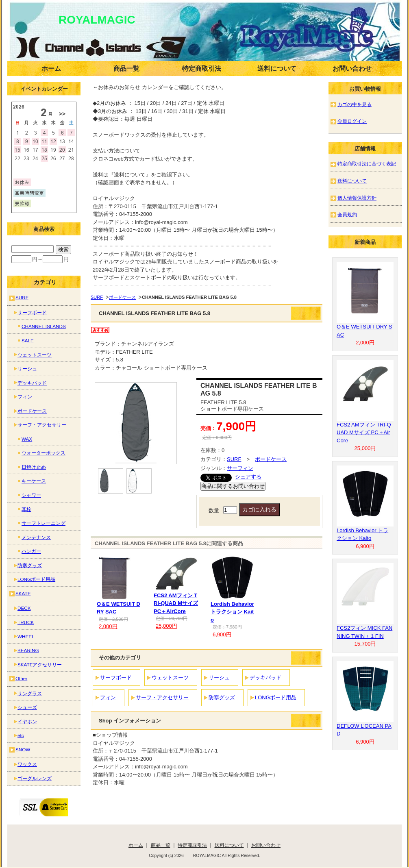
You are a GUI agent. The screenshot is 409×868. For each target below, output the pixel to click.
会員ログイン (352, 121)
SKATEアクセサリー (40, 665)
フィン (108, 697)
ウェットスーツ (170, 678)
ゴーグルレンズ (35, 778)
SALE (28, 340)
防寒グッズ (222, 697)
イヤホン (27, 721)
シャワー (31, 495)
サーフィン (240, 468)
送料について (277, 69)
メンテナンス (36, 537)
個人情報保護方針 (357, 198)
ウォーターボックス (44, 453)
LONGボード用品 (276, 697)
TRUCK (26, 622)
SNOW (23, 749)
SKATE (23, 593)
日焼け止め (34, 467)
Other (21, 678)
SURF (97, 297)
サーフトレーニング (44, 523)
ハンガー (31, 551)
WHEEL (26, 636)
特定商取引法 (202, 69)
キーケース (34, 481)
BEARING (28, 650)
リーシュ (219, 678)
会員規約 (347, 214)
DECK (24, 608)
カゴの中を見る (355, 104)
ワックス (27, 764)
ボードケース (122, 297)
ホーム (51, 69)
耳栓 (26, 509)
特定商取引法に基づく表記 (367, 164)
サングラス (30, 693)
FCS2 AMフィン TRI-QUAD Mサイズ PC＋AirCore (176, 603)
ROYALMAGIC (86, 20)
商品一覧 (126, 69)
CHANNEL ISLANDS (44, 326)
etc (21, 735)
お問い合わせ (352, 69)
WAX (27, 439)
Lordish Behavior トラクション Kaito (232, 612)
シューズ (27, 707)
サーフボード (116, 678)
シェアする (248, 477)
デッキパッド (265, 678)
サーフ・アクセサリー (162, 697)
